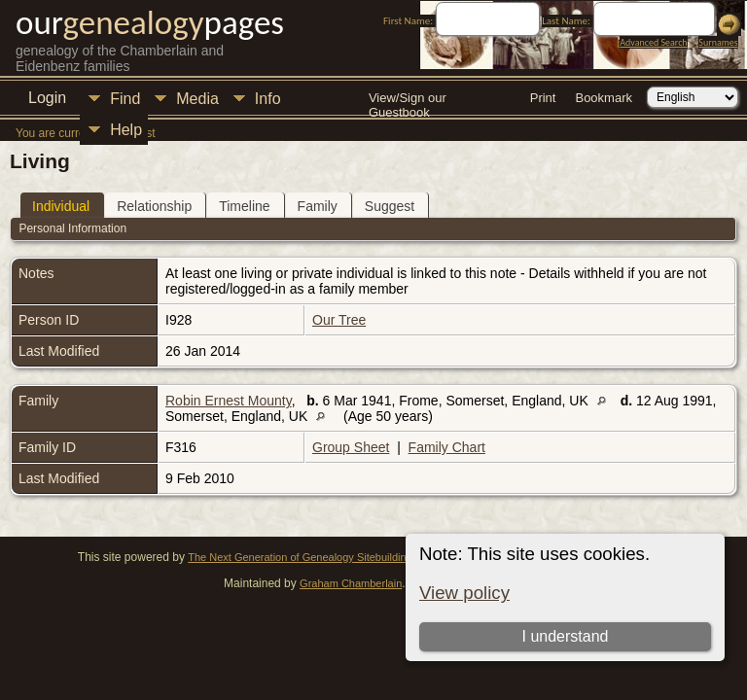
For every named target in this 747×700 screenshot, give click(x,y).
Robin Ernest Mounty (229, 401)
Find (125, 99)
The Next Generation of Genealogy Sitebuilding (300, 557)
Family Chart (447, 447)
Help (126, 130)
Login (47, 98)
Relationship (154, 206)
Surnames (718, 42)
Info (268, 99)
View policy (464, 593)
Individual (61, 206)
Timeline (244, 206)
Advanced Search (653, 42)
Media (197, 99)
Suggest (390, 206)
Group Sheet (351, 447)
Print (543, 98)
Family (318, 206)
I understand (565, 636)
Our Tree (339, 320)
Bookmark (604, 98)
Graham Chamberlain (351, 583)
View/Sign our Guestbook (408, 100)
